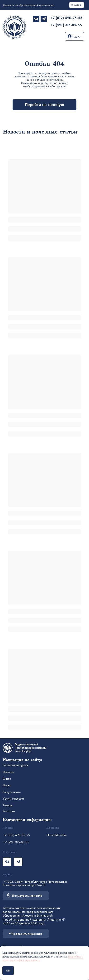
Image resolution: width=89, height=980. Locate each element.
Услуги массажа (13, 798)
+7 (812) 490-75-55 (67, 18)
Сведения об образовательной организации (28, 5)
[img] (36, 19)
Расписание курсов (16, 765)
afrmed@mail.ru (57, 835)
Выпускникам (12, 792)
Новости (8, 772)
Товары (8, 805)
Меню (78, 5)
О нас (7, 779)
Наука (7, 785)
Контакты (9, 811)
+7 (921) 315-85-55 (66, 25)
